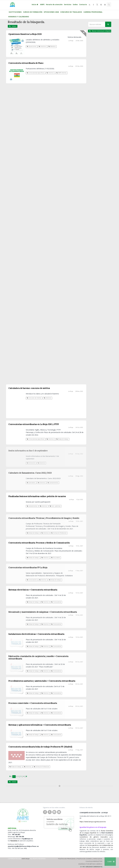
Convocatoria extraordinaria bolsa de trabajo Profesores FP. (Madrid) (40, 747)
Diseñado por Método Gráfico (90, 864)
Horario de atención (54, 4)
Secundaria (56, 558)
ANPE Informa (61, 73)
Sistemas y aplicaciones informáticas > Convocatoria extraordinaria (40, 725)
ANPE (42, 4)
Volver (13, 26)
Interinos (42, 46)
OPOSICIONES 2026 (51, 12)
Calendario (31, 483)
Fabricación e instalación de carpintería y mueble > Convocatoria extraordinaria (38, 657)
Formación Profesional (59, 533)
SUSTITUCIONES (15, 12)
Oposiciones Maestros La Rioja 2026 (25, 34)
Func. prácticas (55, 506)
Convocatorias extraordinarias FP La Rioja (28, 568)
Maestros (52, 46)
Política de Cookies (84, 859)
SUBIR (111, 862)
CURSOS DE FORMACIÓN (33, 12)
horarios (14, 841)
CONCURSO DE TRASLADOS (71, 12)
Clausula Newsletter (94, 861)
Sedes (75, 4)
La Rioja (71, 41)
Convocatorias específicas (35, 73)
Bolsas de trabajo (33, 533)
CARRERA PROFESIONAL (93, 12)
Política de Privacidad (67, 859)
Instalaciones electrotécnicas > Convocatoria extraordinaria (36, 634)
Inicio (35, 4)
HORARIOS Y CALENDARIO (19, 17)
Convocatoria (32, 580)
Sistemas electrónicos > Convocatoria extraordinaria (33, 590)
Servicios (68, 4)
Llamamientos (53, 483)
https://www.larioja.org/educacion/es (93, 822)
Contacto (83, 4)
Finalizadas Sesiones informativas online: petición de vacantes (37, 496)
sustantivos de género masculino (94, 837)
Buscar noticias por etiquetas (100, 31)
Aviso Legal (98, 859)
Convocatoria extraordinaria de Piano (26, 63)
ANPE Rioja (26, 859)
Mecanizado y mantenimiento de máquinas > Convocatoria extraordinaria (43, 612)
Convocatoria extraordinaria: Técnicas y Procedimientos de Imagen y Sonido (44, 518)
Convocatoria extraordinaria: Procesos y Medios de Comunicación (39, 543)
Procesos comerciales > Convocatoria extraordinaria (33, 703)
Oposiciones (31, 46)
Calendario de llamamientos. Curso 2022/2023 (30, 473)
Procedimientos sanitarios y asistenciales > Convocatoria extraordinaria (42, 681)
